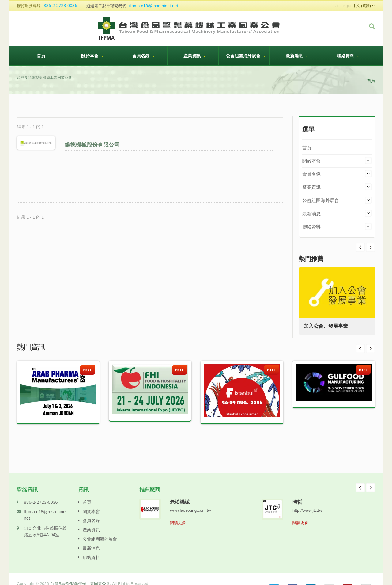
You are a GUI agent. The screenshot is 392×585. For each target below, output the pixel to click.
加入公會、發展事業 (327, 326)
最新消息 (297, 56)
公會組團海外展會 (246, 56)
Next (360, 247)
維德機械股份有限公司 (93, 144)
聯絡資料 (348, 56)
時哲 (297, 493)
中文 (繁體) (362, 6)
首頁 (41, 55)
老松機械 (180, 493)
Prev (371, 247)
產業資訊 (194, 56)
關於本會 (92, 56)
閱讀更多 (178, 513)
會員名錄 (143, 56)
